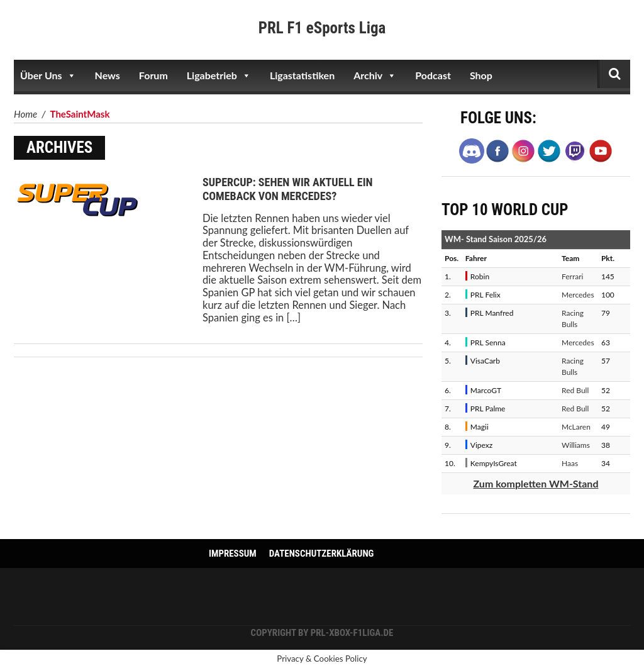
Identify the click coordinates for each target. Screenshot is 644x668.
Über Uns (48, 75)
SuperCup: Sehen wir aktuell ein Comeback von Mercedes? (288, 189)
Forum (153, 75)
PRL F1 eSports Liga (322, 28)
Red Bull (575, 390)
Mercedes (578, 295)
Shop (481, 75)
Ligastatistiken (302, 75)
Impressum (233, 554)
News (108, 75)
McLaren (576, 427)
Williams (576, 445)
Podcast (433, 75)
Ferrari (572, 276)
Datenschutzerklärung (322, 554)
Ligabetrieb (219, 75)
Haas (570, 463)
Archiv (375, 75)
